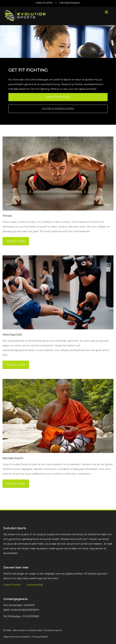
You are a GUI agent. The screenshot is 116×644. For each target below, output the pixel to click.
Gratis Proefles (44, 3)
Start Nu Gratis (16, 241)
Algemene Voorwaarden (17, 637)
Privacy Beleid (40, 637)
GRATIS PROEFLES (58, 97)
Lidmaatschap (35, 585)
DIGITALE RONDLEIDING (58, 109)
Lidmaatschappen (69, 3)
